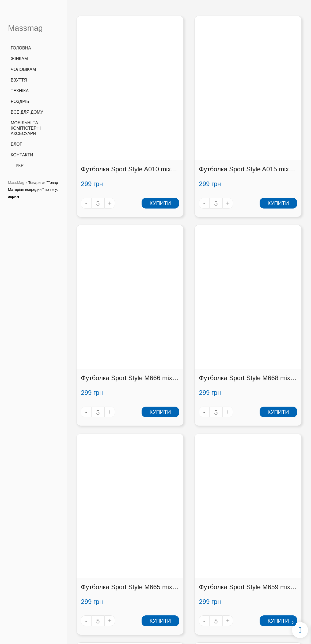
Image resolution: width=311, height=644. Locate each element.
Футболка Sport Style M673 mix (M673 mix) (260, 440)
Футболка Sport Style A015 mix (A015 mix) (189, 120)
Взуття (19, 80)
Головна (21, 48)
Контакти (22, 155)
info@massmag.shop (99, 588)
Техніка (20, 91)
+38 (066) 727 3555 (99, 574)
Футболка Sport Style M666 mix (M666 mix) (260, 120)
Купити (132, 154)
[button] (273, 587)
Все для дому (27, 112)
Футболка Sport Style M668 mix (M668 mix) (102, 280)
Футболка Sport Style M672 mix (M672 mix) (181, 440)
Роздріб (20, 101)
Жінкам (19, 59)
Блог (16, 144)
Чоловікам (23, 69)
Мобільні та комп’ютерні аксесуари (26, 128)
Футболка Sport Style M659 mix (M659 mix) (260, 280)
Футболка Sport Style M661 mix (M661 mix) (102, 440)
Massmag (25, 28)
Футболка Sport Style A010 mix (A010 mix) (110, 120)
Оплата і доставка (219, 585)
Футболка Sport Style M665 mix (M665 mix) (181, 280)
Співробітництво (219, 592)
